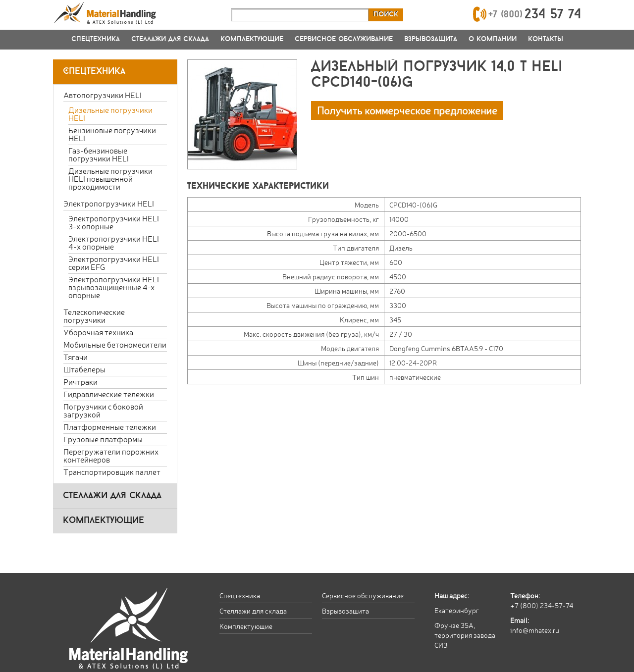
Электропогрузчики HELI (109, 203)
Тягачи (76, 357)
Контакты (546, 39)
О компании (493, 39)
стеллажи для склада (112, 496)
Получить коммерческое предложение (407, 110)
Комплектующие (252, 39)
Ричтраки (80, 382)
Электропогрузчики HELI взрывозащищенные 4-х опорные (114, 287)
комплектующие (104, 521)
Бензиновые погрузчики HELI (112, 134)
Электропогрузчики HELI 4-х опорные (114, 242)
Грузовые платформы (103, 439)
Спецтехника (96, 39)
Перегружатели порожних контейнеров (111, 455)
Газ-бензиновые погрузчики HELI (99, 154)
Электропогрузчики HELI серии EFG (114, 263)
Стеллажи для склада (170, 39)
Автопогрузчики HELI (103, 95)
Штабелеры (84, 369)
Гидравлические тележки (109, 394)
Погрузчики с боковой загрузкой (103, 410)
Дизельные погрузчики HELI (110, 114)
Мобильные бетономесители (115, 344)
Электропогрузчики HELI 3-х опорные (114, 222)
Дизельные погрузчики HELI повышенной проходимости (110, 179)
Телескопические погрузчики (94, 316)
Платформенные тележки (110, 427)
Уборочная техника (98, 332)
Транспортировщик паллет (112, 472)
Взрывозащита (431, 39)
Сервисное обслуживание (344, 39)
